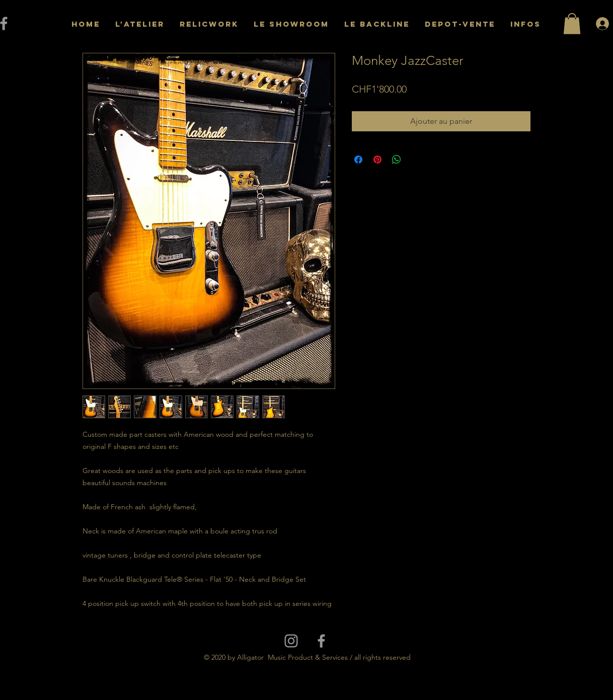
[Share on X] (416, 160)
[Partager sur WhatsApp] (397, 160)
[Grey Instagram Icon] (291, 641)
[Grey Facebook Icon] (321, 641)
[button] (572, 24)
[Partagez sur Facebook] (358, 160)
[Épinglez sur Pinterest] (377, 160)
